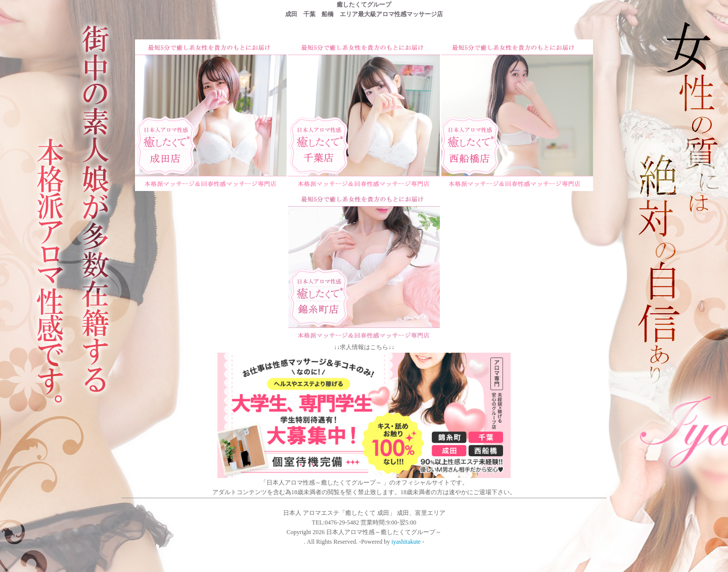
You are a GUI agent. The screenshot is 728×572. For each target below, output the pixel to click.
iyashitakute (406, 542)
